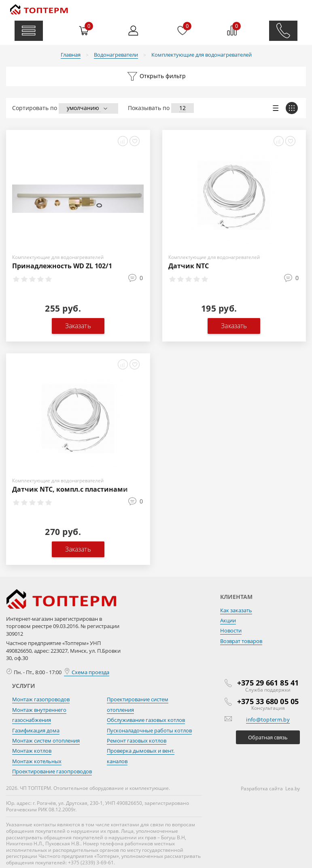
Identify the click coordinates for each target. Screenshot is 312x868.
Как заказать (236, 610)
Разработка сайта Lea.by (270, 788)
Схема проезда (87, 672)
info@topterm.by (268, 719)
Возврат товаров (241, 641)
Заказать (78, 326)
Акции (228, 620)
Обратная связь (268, 737)
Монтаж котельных (37, 761)
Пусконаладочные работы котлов (149, 730)
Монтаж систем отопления (46, 741)
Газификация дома (36, 730)
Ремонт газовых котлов (137, 741)
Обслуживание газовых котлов (146, 720)
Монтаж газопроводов (41, 699)
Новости (231, 630)
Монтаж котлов (32, 751)
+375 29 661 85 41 (268, 683)
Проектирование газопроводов (52, 771)
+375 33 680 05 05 (268, 701)
